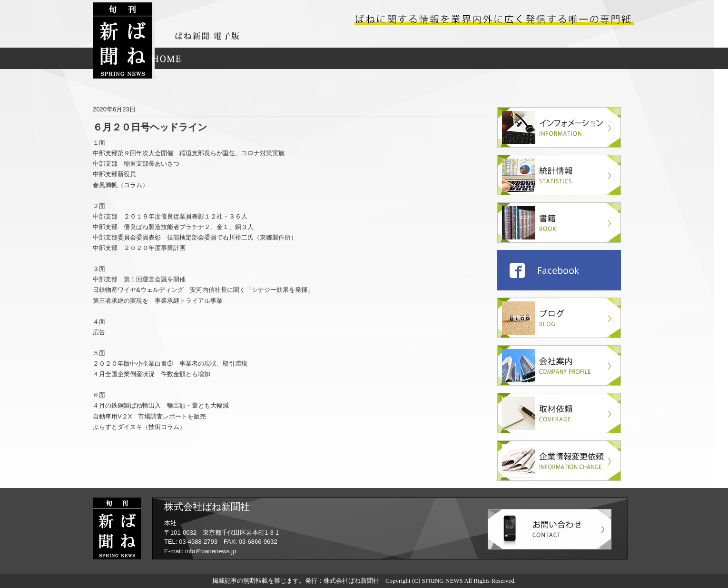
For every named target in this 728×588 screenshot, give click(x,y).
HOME (167, 58)
